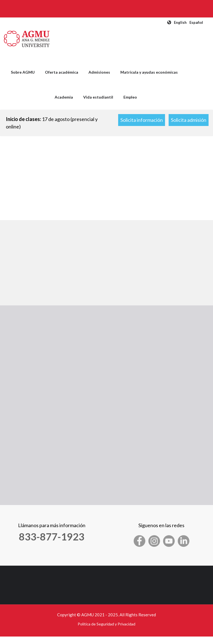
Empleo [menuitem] (130, 97)
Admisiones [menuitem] (99, 72)
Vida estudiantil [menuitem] (98, 97)
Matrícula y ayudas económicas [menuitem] (149, 72)
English (180, 22)
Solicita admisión (189, 120)
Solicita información (142, 120)
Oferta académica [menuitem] (62, 72)
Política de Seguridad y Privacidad (106, 624)
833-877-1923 (52, 537)
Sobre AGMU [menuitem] (23, 72)
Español (196, 22)
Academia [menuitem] (64, 97)
